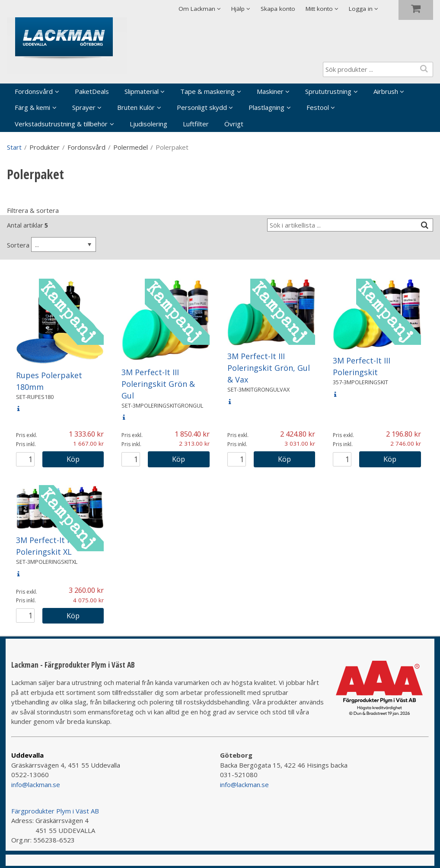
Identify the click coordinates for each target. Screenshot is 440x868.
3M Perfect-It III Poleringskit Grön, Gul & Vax (269, 368)
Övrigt (234, 124)
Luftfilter (196, 124)
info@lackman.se (36, 784)
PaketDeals (92, 91)
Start (14, 147)
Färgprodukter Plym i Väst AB (55, 811)
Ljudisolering (148, 124)
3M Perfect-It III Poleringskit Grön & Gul (158, 384)
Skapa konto (278, 9)
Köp (73, 459)
